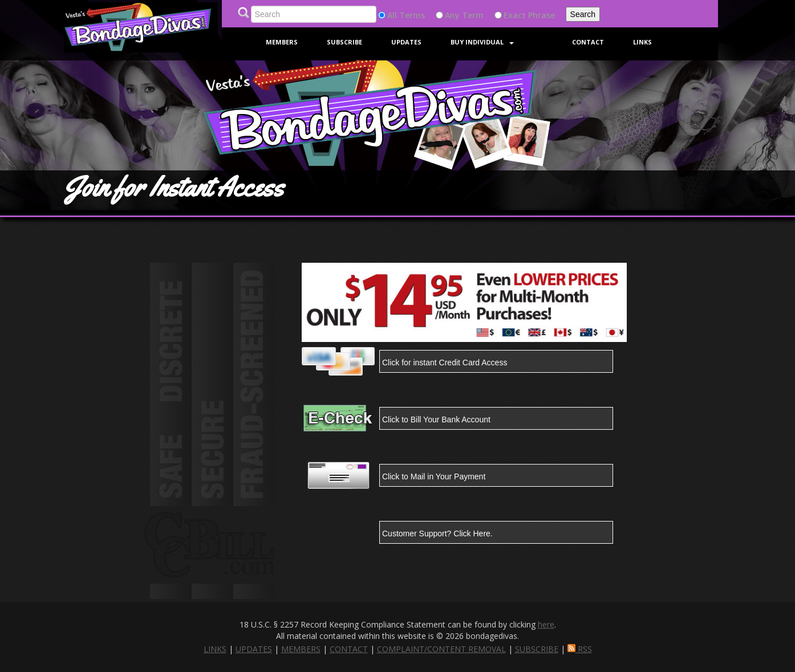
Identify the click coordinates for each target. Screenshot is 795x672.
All (392, 15)
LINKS (215, 649)
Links (642, 42)
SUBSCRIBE (537, 649)
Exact (515, 15)
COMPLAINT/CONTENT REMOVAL (441, 649)
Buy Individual (482, 42)
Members (282, 42)
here (546, 624)
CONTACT (349, 649)
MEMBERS (301, 649)
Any (452, 15)
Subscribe (344, 42)
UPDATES (254, 649)
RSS (580, 649)
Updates (406, 42)
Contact (588, 42)
